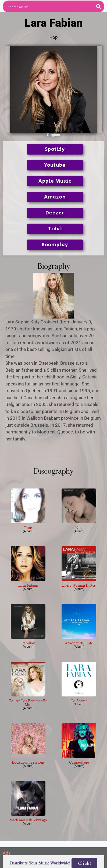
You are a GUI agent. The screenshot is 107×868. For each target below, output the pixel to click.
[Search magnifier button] (98, 6)
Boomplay (55, 245)
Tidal (55, 229)
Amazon (55, 197)
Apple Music (55, 181)
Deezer (55, 213)
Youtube (55, 165)
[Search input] (50, 6)
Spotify (55, 149)
